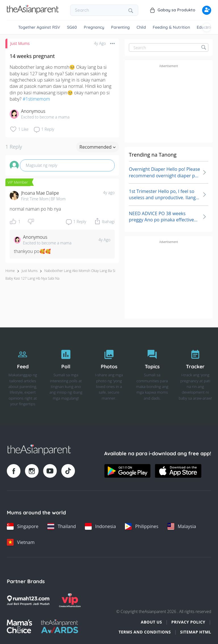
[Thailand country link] (62, 526)
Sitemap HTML (196, 632)
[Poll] (66, 376)
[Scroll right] (207, 27)
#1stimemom (36, 99)
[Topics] (152, 376)
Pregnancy (94, 27)
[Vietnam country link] (21, 542)
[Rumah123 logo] (28, 600)
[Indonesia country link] (100, 526)
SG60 (72, 27)
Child (141, 27)
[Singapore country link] (23, 526)
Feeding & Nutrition (171, 27)
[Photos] (109, 376)
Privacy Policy (188, 622)
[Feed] (23, 376)
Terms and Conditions (145, 632)
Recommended (98, 147)
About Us (151, 622)
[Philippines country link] (142, 526)
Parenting (120, 27)
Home (10, 271)
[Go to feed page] (33, 12)
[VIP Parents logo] (70, 600)
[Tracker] (195, 376)
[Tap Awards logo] (60, 626)
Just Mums (20, 43)
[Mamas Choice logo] (19, 626)
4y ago (109, 193)
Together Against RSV (39, 27)
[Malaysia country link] (182, 526)
